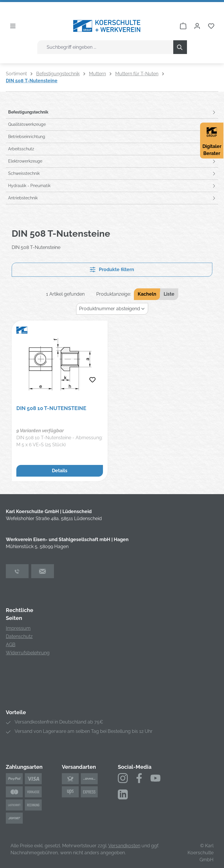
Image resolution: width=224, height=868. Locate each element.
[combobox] (105, 47)
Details (60, 471)
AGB (11, 645)
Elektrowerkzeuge (25, 161)
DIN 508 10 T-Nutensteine (51, 408)
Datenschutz (19, 636)
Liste (169, 294)
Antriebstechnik (23, 198)
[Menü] (13, 26)
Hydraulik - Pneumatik (29, 186)
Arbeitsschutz (21, 149)
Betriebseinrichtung (27, 137)
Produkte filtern (112, 270)
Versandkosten (124, 846)
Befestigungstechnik (28, 112)
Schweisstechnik (24, 173)
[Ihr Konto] (197, 26)
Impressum (18, 628)
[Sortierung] (112, 309)
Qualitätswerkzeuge (27, 124)
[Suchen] (180, 47)
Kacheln (147, 294)
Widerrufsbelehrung (28, 653)
